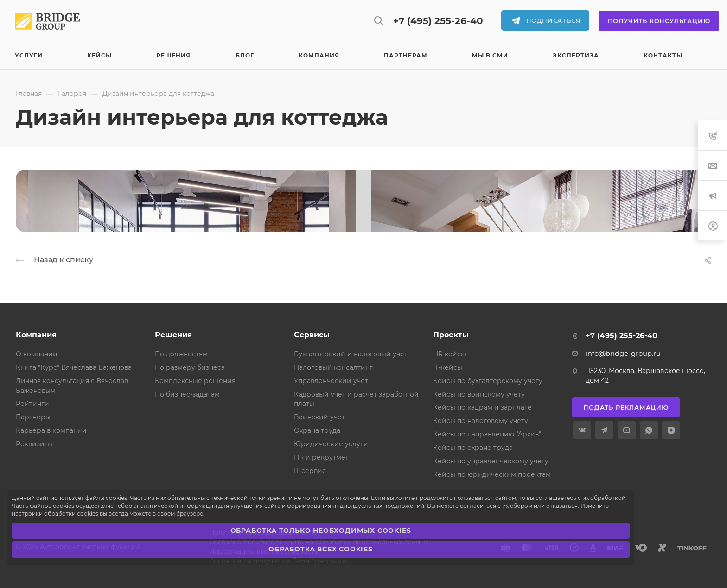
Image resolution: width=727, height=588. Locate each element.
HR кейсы (450, 354)
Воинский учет (319, 417)
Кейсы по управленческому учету (491, 461)
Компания (36, 335)
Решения (173, 335)
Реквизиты (34, 444)
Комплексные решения (195, 381)
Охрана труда (317, 430)
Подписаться (554, 20)
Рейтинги (32, 404)
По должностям (181, 354)
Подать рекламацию (626, 407)
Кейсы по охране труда (473, 448)
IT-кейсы (448, 367)
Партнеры (33, 417)
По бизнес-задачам (187, 394)
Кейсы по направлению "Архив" (487, 434)
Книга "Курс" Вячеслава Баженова (74, 367)
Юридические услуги (331, 444)
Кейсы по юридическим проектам (492, 474)
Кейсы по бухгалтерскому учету (488, 381)
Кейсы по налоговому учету (481, 421)
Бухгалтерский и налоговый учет (351, 354)
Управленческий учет (331, 381)
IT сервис (310, 471)
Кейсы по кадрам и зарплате (482, 407)
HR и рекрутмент (323, 457)
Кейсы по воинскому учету (479, 394)
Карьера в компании (51, 430)
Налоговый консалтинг (333, 367)
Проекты (451, 335)
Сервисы (312, 335)
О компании (37, 354)
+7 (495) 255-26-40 (438, 21)
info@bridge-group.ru (623, 354)
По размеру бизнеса (190, 367)
